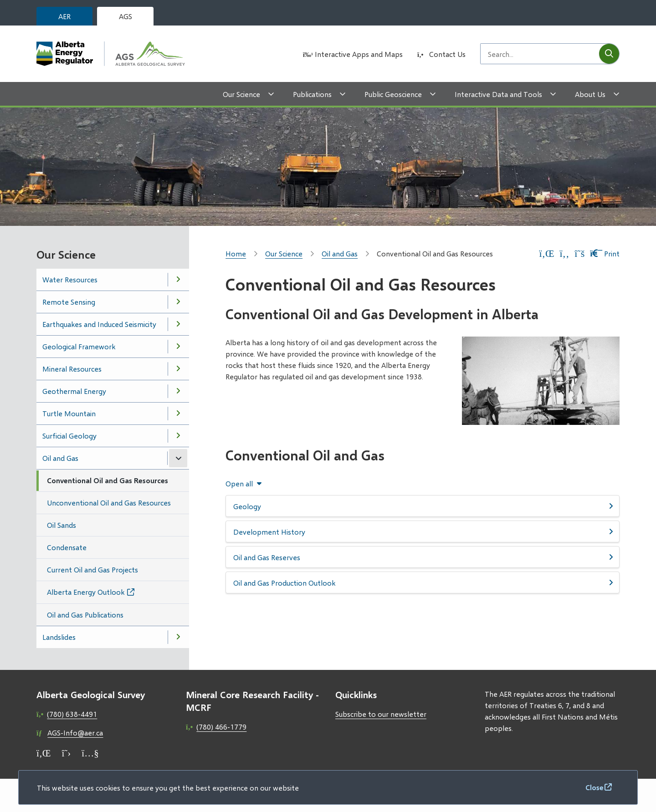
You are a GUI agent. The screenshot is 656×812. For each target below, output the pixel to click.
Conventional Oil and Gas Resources (108, 480)
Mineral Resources (72, 369)
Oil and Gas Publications (85, 615)
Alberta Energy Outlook (86, 592)
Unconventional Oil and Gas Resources (109, 503)
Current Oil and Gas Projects (92, 569)
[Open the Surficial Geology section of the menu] (178, 436)
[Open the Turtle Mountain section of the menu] (178, 414)
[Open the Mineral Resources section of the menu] (178, 369)
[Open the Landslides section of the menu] (178, 637)
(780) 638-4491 (72, 714)
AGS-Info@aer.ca (75, 733)
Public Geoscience (393, 94)
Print (605, 253)
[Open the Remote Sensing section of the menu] (178, 302)
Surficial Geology (69, 436)
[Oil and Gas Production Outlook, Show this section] (423, 582)
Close (594, 787)
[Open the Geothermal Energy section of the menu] (178, 391)
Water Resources (70, 279)
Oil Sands (61, 525)
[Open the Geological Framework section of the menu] (178, 347)
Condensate (67, 547)
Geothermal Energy (74, 391)
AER (64, 16)
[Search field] (540, 54)
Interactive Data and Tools (498, 94)
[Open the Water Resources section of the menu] (178, 280)
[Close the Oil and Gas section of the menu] (178, 458)
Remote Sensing (69, 302)
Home (236, 253)
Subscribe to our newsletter (381, 714)
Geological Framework (79, 346)
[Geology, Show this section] (423, 506)
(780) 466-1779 (221, 727)
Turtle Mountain (69, 413)
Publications (312, 94)
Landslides (59, 637)
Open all (239, 484)
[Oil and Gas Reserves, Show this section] (423, 557)
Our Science (241, 94)
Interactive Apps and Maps (359, 54)
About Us (590, 94)
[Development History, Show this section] (423, 531)
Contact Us (447, 54)
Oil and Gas (60, 458)
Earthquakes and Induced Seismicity (99, 324)
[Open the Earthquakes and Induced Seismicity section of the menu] (178, 324)
